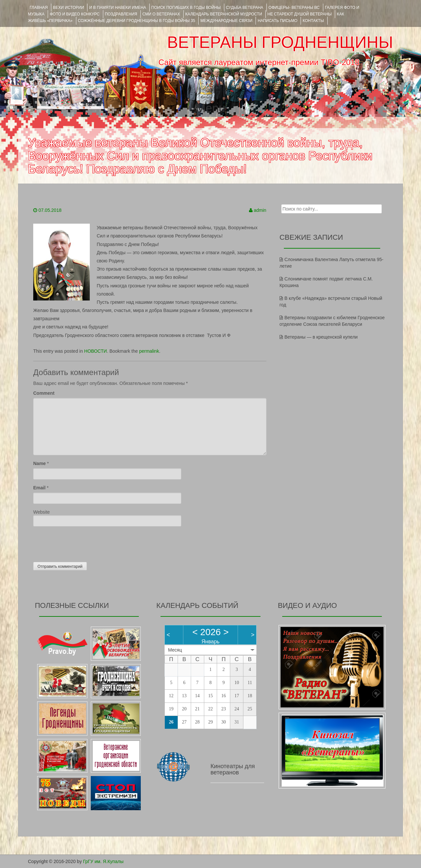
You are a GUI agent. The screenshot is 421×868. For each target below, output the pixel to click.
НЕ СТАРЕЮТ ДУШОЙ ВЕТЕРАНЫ (299, 14)
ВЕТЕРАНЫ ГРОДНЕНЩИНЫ (280, 42)
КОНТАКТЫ (313, 21)
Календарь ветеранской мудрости (224, 14)
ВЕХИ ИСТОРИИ (68, 8)
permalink (149, 351)
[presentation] (83, 543)
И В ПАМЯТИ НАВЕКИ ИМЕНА (118, 8)
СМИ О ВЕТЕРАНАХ (161, 14)
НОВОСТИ (96, 351)
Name (39, 463)
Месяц (175, 650)
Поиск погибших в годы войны (186, 8)
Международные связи (226, 21)
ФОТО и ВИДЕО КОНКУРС (74, 14)
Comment (44, 393)
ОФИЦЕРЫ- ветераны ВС (294, 8)
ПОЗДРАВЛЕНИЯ (121, 14)
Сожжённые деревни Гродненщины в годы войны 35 (137, 21)
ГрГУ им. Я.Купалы (103, 861)
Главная (39, 8)
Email (39, 488)
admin (260, 210)
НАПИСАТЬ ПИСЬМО (277, 21)
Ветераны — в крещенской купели (321, 337)
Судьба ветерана (245, 8)
